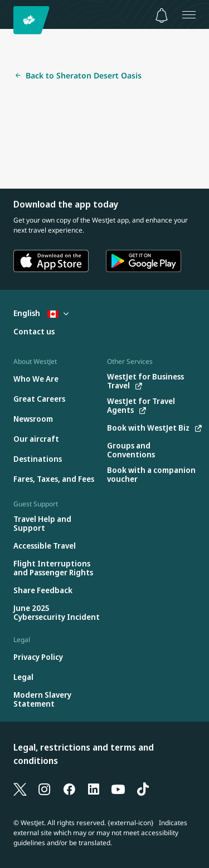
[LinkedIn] (94, 789)
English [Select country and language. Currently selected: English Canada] (41, 313)
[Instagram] (45, 789)
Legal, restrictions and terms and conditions (84, 754)
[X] (20, 789)
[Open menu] (189, 14)
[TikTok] (143, 789)
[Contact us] (34, 332)
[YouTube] (118, 789)
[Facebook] (69, 789)
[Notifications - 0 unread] (162, 16)
